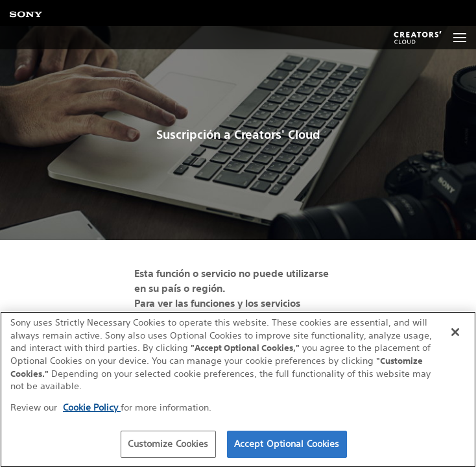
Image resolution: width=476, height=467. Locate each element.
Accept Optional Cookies (287, 444)
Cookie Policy (92, 408)
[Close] (455, 333)
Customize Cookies (168, 444)
